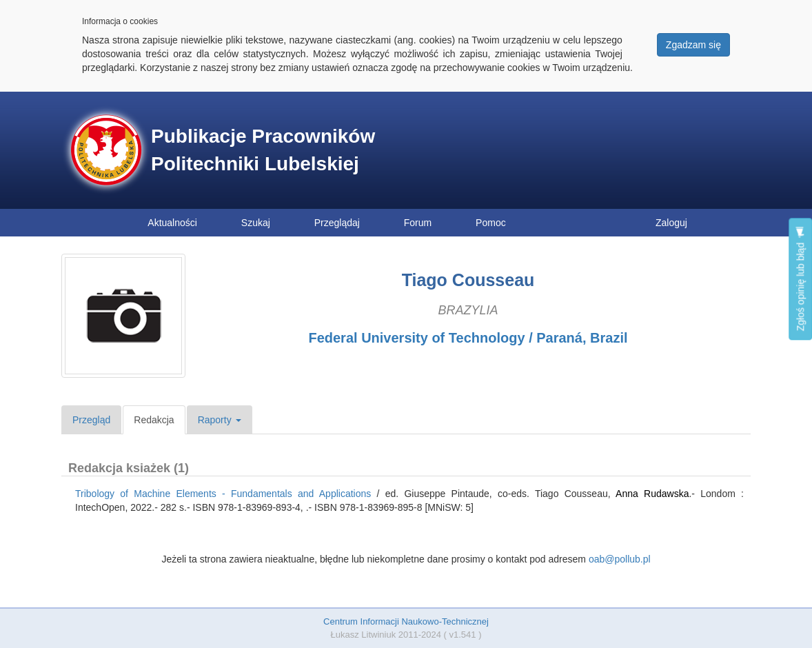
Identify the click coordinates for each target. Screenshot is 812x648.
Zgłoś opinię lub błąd (800, 279)
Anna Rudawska (652, 494)
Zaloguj (671, 223)
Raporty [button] (220, 420)
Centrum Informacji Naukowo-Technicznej (406, 621)
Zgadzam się (693, 45)
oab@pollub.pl (620, 559)
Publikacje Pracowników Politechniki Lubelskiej (263, 150)
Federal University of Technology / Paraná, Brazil (468, 338)
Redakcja (154, 420)
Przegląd (91, 420)
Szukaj (256, 223)
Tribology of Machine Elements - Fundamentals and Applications (223, 494)
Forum (418, 223)
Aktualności (172, 223)
